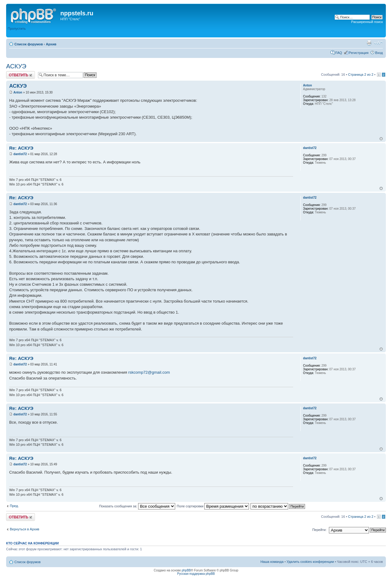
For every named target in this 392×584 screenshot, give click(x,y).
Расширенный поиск (367, 22)
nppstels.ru (77, 13)
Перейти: (320, 530)
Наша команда (272, 562)
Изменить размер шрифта (378, 43)
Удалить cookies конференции (310, 562)
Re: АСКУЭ (21, 148)
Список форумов (29, 44)
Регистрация (359, 53)
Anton (18, 92)
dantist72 (20, 154)
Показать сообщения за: (137, 506)
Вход (379, 53)
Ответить (21, 75)
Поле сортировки (213, 506)
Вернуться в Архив (24, 529)
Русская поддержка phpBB (196, 574)
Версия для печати (369, 43)
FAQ (339, 53)
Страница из (361, 74)
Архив (51, 44)
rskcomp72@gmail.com (149, 372)
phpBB (186, 570)
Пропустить (17, 29)
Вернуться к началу (381, 139)
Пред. (14, 506)
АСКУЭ (16, 66)
